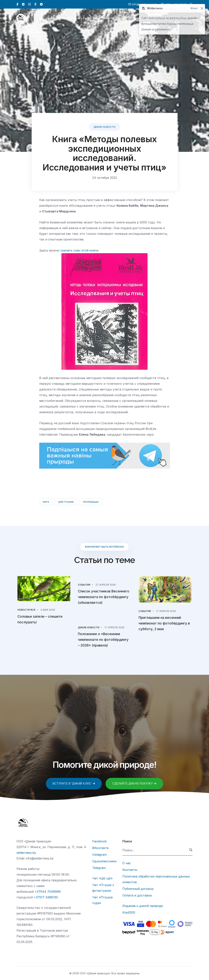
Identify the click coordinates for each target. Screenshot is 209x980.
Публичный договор (138, 889)
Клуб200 (129, 912)
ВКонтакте (100, 848)
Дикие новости (104, 127)
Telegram (99, 868)
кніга (46, 502)
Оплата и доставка (137, 895)
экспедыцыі (91, 502)
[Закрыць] (202, 8)
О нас (96, 19)
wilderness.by (26, 853)
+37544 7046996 (48, 892)
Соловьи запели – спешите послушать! (40, 619)
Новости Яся (26, 610)
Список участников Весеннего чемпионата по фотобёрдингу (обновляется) (104, 597)
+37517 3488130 (46, 897)
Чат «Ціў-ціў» (102, 878)
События (84, 585)
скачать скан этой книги (79, 250)
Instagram (99, 855)
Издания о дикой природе (143, 906)
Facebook (99, 841)
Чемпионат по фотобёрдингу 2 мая (68, 19)
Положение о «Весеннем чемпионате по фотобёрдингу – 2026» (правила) (103, 640)
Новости (108, 19)
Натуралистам (138, 19)
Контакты (130, 870)
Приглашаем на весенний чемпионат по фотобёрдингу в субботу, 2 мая (164, 623)
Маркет (121, 19)
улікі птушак (66, 502)
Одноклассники (104, 861)
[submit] (191, 850)
